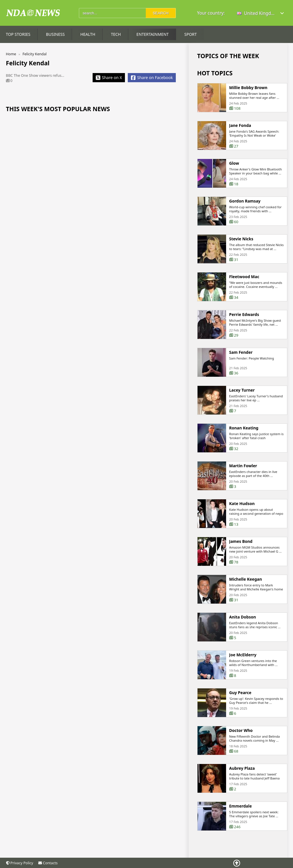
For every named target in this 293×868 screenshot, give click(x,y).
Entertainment (153, 34)
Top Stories (18, 34)
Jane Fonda (240, 125)
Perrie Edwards (244, 315)
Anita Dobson (243, 618)
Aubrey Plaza (242, 769)
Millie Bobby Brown (248, 88)
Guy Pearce (240, 693)
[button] (261, 13)
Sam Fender (241, 353)
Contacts (48, 863)
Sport (191, 34)
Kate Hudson (242, 504)
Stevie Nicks (241, 239)
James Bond (241, 542)
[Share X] (109, 78)
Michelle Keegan (246, 580)
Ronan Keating (244, 429)
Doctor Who (241, 731)
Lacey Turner (242, 391)
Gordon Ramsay (245, 202)
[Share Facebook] (152, 78)
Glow (234, 163)
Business (55, 34)
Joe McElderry (243, 655)
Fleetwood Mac (244, 277)
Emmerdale (241, 807)
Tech (116, 34)
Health (88, 34)
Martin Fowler (243, 466)
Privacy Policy (20, 863)
